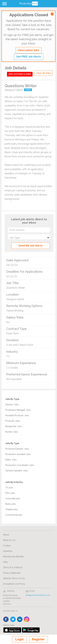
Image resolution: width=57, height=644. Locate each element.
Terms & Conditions (13, 567)
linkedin (20, 619)
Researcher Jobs (14, 426)
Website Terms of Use (14, 578)
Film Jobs (10, 493)
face (6, 619)
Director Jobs (12, 405)
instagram (27, 619)
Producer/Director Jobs (17, 449)
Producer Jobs (13, 421)
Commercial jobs (14, 515)
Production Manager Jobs (18, 410)
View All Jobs (44, 73)
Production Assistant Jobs (18, 454)
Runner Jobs (12, 432)
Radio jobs (11, 504)
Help (5, 562)
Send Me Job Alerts (31, 246)
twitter (13, 619)
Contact (7, 546)
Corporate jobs (13, 498)
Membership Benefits (13, 557)
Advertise (8, 551)
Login (20, 639)
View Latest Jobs (29, 50)
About (6, 535)
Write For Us (9, 540)
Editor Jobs (11, 460)
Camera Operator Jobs (17, 471)
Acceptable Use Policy (14, 584)
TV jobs (9, 488)
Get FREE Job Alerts (29, 57)
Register (38, 639)
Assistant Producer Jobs (17, 415)
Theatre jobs (11, 509)
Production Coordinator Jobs (20, 465)
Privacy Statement (12, 573)
